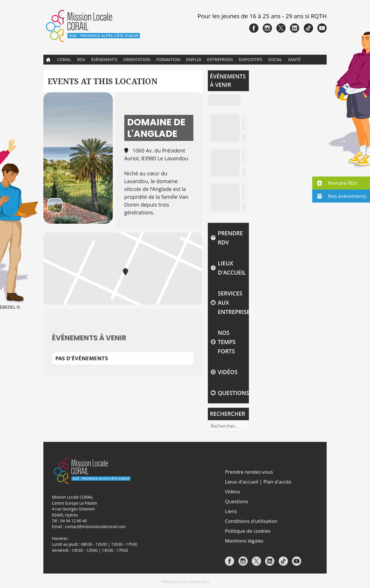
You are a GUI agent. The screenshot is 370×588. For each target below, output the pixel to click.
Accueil (48, 60)
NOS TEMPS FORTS (227, 342)
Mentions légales (244, 541)
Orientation (137, 59)
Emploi (194, 59)
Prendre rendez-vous (249, 472)
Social (275, 59)
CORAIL (64, 59)
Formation (168, 59)
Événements (104, 59)
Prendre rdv (230, 238)
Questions (232, 393)
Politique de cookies (248, 531)
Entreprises (220, 59)
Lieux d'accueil (232, 268)
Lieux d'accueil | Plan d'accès (258, 482)
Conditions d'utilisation (251, 521)
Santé (294, 59)
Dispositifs (250, 59)
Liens (231, 511)
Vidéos (227, 372)
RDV (81, 59)
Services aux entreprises (232, 303)
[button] (341, 183)
